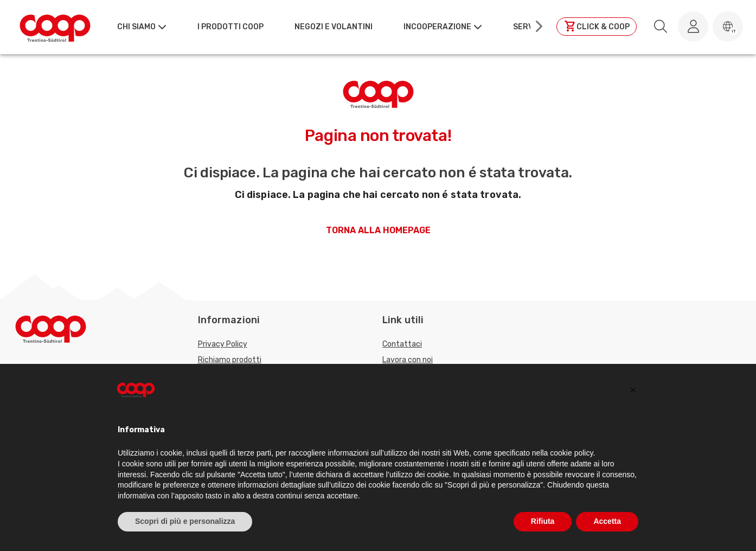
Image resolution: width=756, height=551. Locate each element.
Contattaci (402, 344)
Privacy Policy (223, 344)
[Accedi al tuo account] (693, 27)
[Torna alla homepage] (55, 27)
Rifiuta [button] (543, 521)
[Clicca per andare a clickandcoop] (597, 27)
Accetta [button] (607, 521)
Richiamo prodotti (230, 360)
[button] (728, 27)
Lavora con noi (408, 360)
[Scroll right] (538, 27)
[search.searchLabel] (661, 27)
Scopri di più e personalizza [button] (185, 521)
